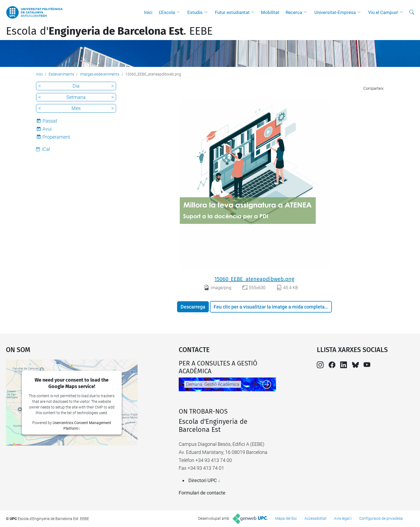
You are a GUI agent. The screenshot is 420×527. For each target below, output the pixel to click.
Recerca (294, 12)
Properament (56, 137)
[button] (180, 12)
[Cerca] (412, 12)
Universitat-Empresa (335, 12)
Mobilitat (270, 12)
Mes (76, 108)
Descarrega (193, 307)
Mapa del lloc (286, 518)
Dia (76, 86)
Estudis (195, 12)
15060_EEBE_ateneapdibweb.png (254, 279)
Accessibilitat (315, 518)
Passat (50, 121)
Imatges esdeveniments (100, 74)
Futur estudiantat (232, 12)
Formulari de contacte (202, 493)
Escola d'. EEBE (109, 31)
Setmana (76, 97)
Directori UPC (203, 480)
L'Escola (167, 12)
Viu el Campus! (383, 12)
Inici (148, 12)
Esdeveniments (61, 74)
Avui (47, 129)
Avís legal (342, 518)
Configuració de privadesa (381, 518)
